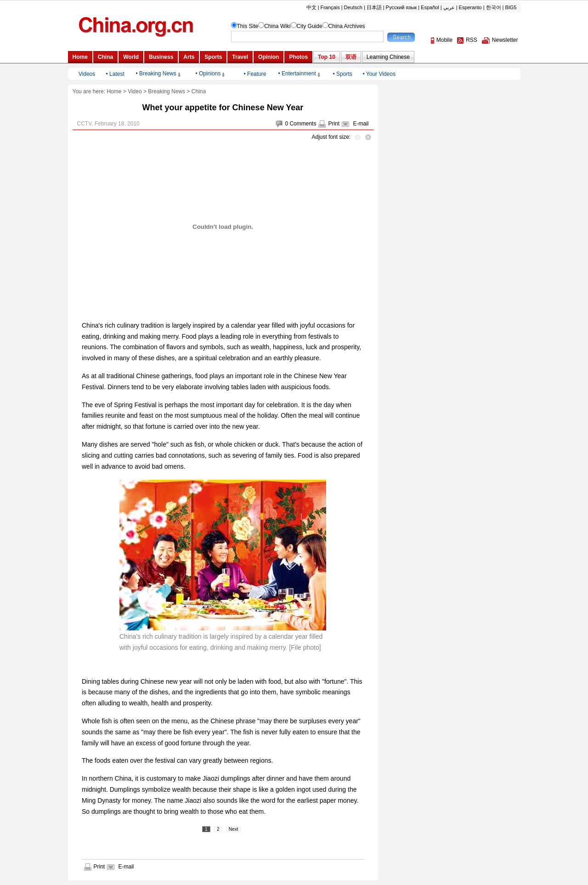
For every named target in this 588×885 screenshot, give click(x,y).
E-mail (361, 124)
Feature (257, 74)
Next (234, 829)
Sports (344, 74)
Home (114, 91)
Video (135, 91)
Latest (117, 74)
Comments (303, 124)
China (199, 91)
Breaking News (167, 91)
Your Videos (381, 74)
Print (334, 124)
